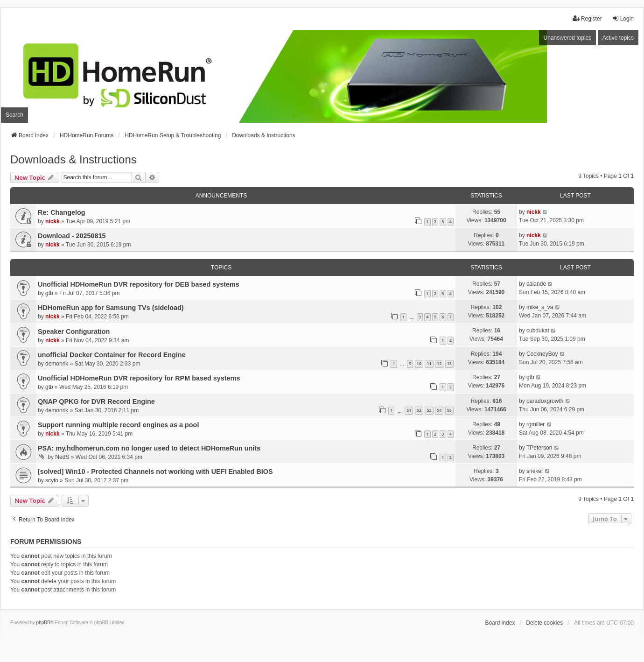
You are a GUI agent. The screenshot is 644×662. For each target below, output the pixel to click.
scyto (52, 480)
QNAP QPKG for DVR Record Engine (96, 401)
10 (419, 363)
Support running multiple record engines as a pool (118, 425)
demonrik (57, 364)
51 (409, 410)
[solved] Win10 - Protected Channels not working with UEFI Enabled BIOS (155, 472)
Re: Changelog (62, 212)
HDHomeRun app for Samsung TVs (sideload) (111, 308)
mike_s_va (540, 307)
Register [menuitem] (587, 18)
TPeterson (539, 448)
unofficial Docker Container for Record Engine (112, 355)
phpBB (43, 623)
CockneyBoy (542, 354)
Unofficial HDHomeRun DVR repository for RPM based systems (139, 378)
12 (439, 363)
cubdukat (538, 331)
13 (449, 363)
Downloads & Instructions (73, 159)
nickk (52, 221)
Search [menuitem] (14, 115)
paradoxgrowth (545, 401)
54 (439, 410)
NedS (62, 457)
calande (536, 284)
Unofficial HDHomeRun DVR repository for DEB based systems (139, 284)
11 (429, 363)
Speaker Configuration (74, 331)
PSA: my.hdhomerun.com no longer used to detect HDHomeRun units (149, 448)
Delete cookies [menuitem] (544, 623)
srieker (535, 471)
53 (429, 410)
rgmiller (535, 424)
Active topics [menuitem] (618, 38)
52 (419, 410)
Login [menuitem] (623, 18)
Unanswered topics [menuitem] (567, 38)
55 (449, 410)
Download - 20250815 (72, 236)
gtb (49, 293)
